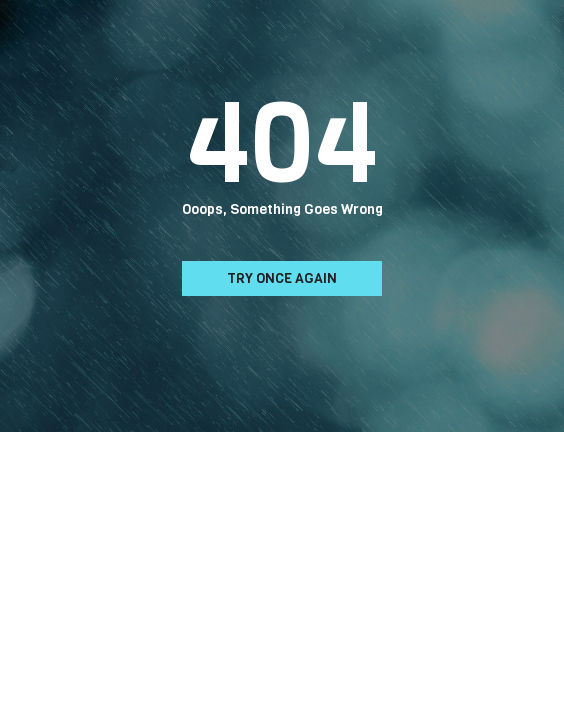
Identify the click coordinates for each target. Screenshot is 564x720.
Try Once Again (282, 278)
